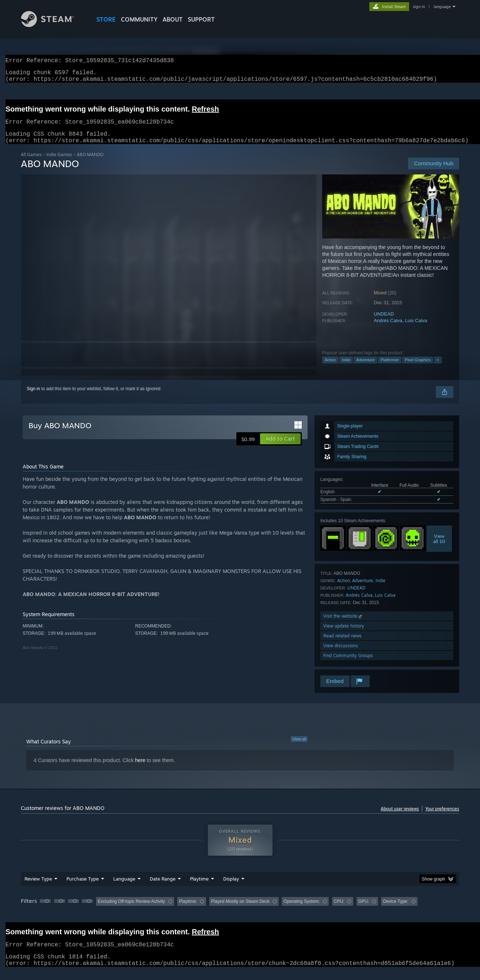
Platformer (390, 369)
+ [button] (438, 369)
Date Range (163, 887)
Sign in (33, 397)
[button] (280, 448)
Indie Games (59, 163)
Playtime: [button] (188, 910)
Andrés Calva (388, 329)
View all (299, 748)
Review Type (38, 887)
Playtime (199, 887)
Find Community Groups (348, 664)
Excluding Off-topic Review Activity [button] (132, 910)
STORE (106, 19)
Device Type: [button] (395, 910)
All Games (31, 163)
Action (330, 369)
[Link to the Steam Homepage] (53, 25)
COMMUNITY (139, 19)
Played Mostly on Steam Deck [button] (240, 910)
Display (231, 887)
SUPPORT (201, 19)
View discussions (341, 654)
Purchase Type (83, 887)
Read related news (342, 644)
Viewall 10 (439, 547)
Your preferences (442, 817)
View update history (344, 635)
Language (124, 887)
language (442, 7)
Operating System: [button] (302, 910)
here (140, 769)
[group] (240, 911)
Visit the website (343, 625)
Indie (346, 369)
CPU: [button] (339, 910)
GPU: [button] (364, 910)
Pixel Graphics (418, 369)
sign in (419, 7)
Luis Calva (416, 329)
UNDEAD (384, 323)
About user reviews (400, 817)
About (173, 19)
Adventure (365, 369)
